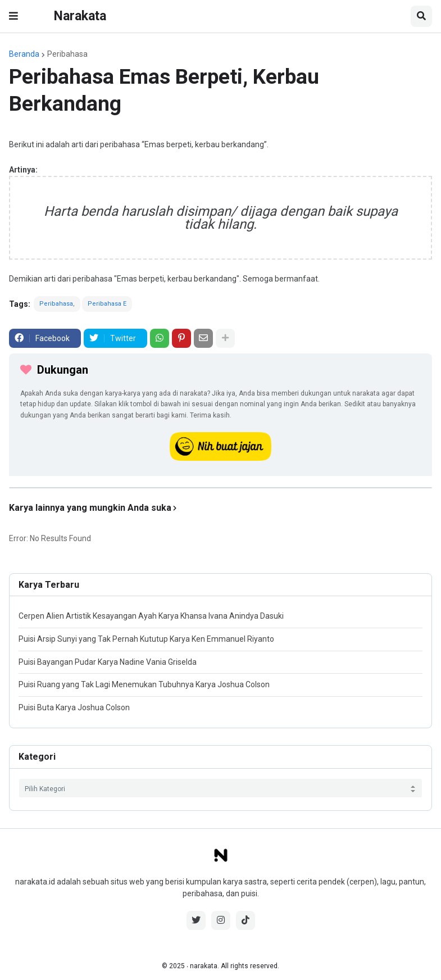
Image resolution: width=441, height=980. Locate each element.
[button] (13, 16)
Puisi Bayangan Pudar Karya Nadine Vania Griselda (108, 662)
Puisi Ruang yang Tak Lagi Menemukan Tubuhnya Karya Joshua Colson (144, 684)
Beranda (24, 54)
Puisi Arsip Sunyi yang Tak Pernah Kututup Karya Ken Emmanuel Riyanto (146, 639)
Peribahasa (67, 54)
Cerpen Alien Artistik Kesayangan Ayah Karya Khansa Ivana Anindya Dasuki (151, 616)
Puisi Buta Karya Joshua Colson (74, 707)
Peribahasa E (107, 304)
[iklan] (220, 488)
